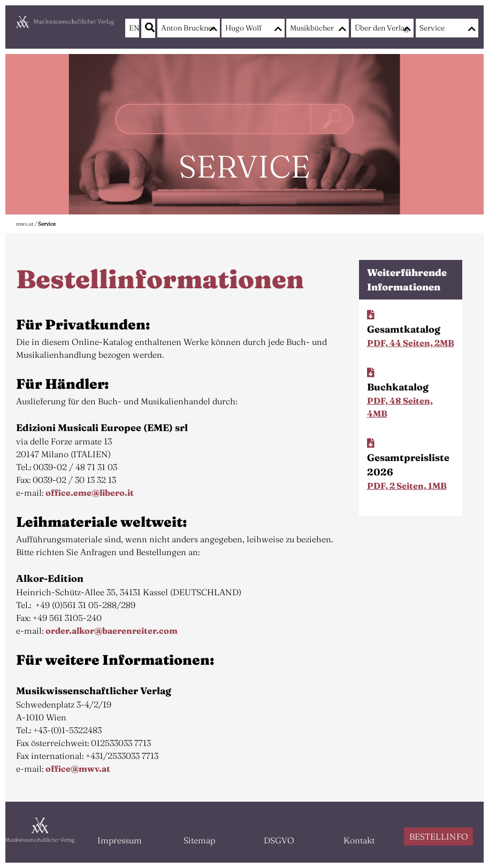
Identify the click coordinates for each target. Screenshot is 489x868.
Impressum (120, 840)
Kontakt (359, 840)
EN (132, 28)
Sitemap (199, 840)
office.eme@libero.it (90, 493)
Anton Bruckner (186, 28)
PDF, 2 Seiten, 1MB (407, 486)
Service (432, 28)
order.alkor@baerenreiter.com (112, 631)
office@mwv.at (78, 769)
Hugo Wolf (243, 28)
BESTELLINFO (439, 836)
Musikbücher (312, 28)
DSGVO (279, 840)
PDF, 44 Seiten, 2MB (411, 343)
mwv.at (25, 224)
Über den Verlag (380, 28)
